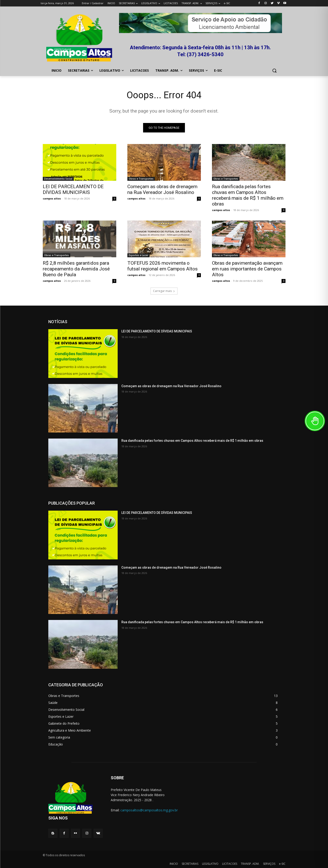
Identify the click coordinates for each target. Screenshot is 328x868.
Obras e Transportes (141, 179)
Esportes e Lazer (138, 255)
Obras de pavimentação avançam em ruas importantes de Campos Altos (247, 269)
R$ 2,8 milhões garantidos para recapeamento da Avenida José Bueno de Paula (76, 269)
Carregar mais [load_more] (164, 291)
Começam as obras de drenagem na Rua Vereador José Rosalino (162, 189)
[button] (274, 71)
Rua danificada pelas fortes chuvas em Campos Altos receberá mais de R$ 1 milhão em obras (248, 195)
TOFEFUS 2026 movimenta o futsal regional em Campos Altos (162, 266)
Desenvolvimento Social (58, 179)
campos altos (52, 198)
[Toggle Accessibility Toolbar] (315, 421)
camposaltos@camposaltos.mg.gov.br (149, 810)
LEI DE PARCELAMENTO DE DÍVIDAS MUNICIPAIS (73, 189)
